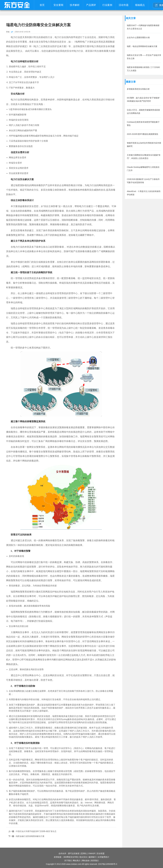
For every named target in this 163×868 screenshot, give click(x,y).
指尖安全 (83, 857)
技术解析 (75, 5)
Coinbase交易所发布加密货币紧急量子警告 (143, 124)
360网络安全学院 (71, 857)
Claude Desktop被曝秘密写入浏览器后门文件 (143, 169)
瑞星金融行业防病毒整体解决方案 (30, 836)
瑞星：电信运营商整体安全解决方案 (142, 46)
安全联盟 (101, 853)
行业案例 (107, 5)
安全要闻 (58, 5)
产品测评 (91, 5)
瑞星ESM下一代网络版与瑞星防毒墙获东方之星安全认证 (143, 27)
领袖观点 (140, 5)
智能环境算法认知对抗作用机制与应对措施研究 (144, 145)
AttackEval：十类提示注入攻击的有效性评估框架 (144, 193)
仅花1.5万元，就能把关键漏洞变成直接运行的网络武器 (143, 112)
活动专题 (124, 5)
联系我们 (95, 861)
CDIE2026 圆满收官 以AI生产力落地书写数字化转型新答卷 (143, 181)
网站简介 (77, 861)
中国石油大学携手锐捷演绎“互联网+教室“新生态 (36, 831)
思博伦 (84, 853)
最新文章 (131, 82)
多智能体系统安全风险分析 (138, 89)
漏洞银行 (92, 857)
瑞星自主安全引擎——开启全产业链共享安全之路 (144, 57)
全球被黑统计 (104, 857)
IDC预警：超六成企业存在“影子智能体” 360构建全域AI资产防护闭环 (143, 99)
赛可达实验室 (74, 853)
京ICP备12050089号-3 (108, 864)
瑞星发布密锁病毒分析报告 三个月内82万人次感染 (143, 69)
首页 (42, 5)
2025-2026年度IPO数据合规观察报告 (143, 134)
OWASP (92, 853)
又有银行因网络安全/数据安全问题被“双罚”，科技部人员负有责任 (144, 157)
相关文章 (131, 18)
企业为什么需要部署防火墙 (138, 37)
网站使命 (86, 861)
